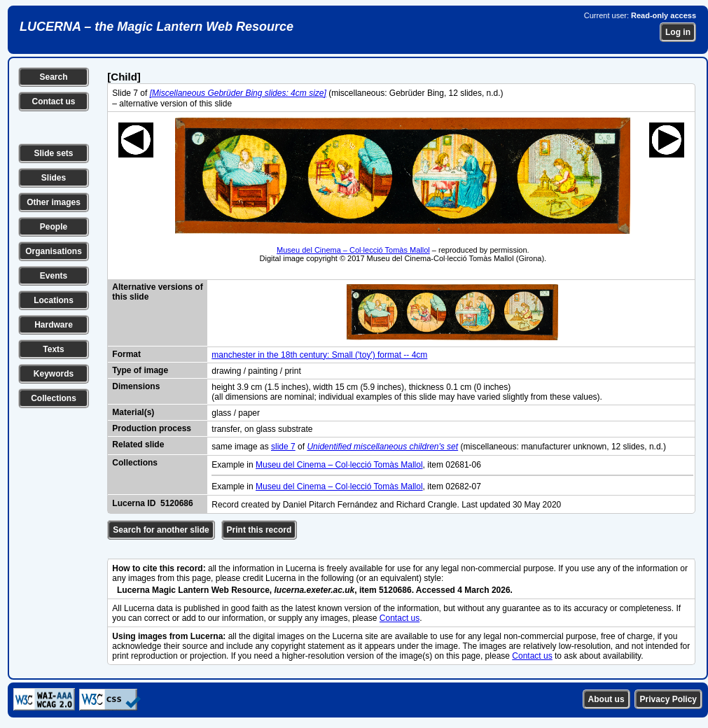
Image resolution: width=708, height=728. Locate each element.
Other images (54, 202)
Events (54, 276)
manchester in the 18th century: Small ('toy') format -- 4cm (319, 355)
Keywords (54, 374)
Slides (54, 178)
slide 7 (283, 447)
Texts (53, 349)
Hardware (54, 325)
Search (53, 77)
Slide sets (53, 153)
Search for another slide (161, 530)
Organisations (54, 251)
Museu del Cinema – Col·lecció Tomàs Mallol (353, 250)
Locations (54, 300)
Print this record (259, 530)
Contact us (53, 101)
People (54, 227)
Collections (54, 398)
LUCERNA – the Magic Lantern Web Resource (157, 27)
